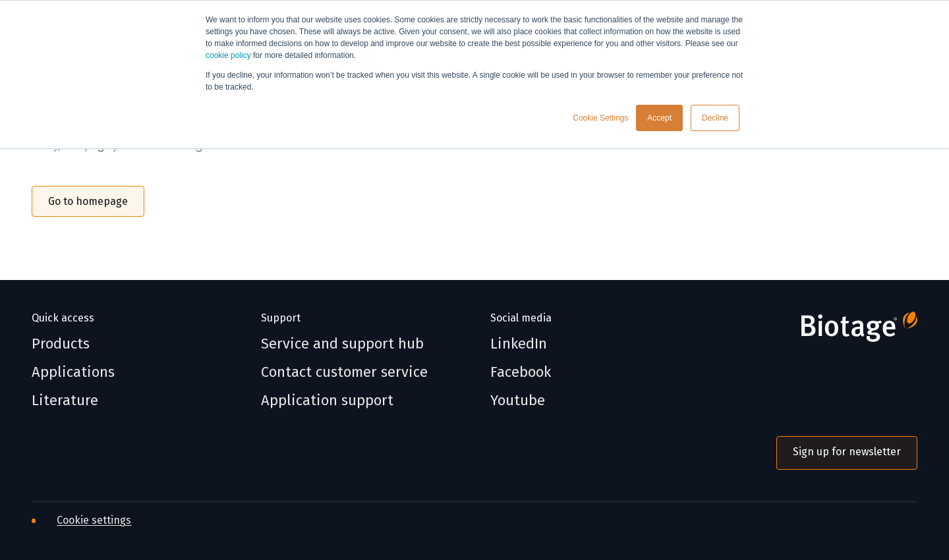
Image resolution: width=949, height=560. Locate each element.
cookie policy (228, 55)
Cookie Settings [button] (600, 118)
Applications (73, 372)
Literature (65, 401)
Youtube (518, 401)
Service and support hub (342, 344)
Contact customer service (344, 372)
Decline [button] (715, 118)
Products (61, 344)
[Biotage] (847, 332)
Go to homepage (88, 201)
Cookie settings (94, 520)
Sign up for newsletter (847, 452)
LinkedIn (519, 344)
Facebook (521, 372)
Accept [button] (659, 118)
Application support (327, 401)
